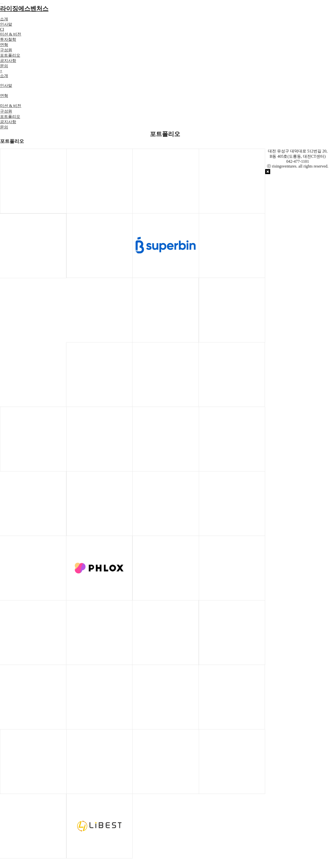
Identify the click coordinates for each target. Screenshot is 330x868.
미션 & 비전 (11, 34)
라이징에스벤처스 (24, 9)
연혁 (4, 45)
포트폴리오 (10, 55)
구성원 (6, 50)
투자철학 (8, 39)
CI (2, 29)
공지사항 (8, 61)
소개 (4, 19)
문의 (4, 66)
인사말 (6, 24)
